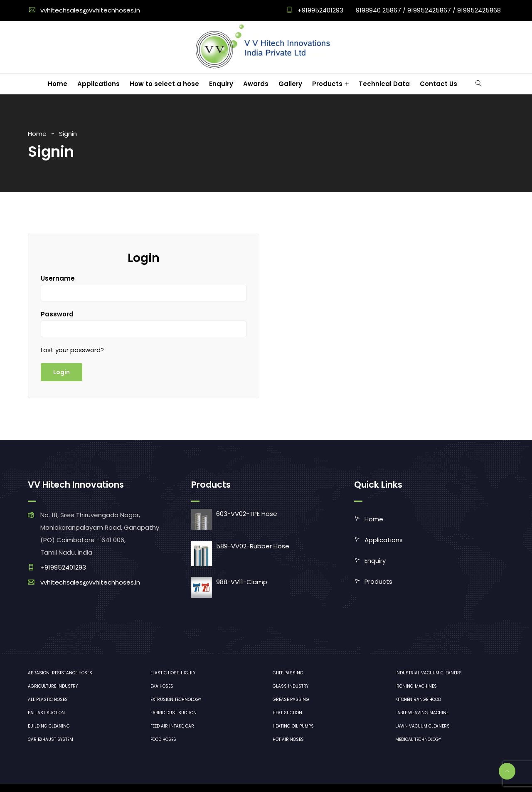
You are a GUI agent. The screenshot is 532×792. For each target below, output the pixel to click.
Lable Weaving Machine (422, 713)
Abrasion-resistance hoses (60, 673)
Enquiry (221, 84)
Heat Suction (287, 713)
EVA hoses (162, 686)
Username (58, 278)
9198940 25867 (378, 10)
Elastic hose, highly (173, 673)
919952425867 (429, 10)
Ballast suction (46, 713)
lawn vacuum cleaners (422, 726)
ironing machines (416, 686)
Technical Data (384, 84)
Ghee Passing (288, 673)
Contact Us (438, 84)
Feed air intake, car (172, 726)
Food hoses (163, 739)
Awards (256, 84)
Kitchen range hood (418, 699)
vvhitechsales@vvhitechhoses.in (90, 10)
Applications (99, 84)
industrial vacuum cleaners (429, 673)
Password (57, 314)
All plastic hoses (48, 699)
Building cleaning (49, 726)
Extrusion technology (176, 699)
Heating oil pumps (293, 726)
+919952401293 (320, 10)
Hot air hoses (288, 739)
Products (327, 84)
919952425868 (479, 10)
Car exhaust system (50, 739)
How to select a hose (164, 84)
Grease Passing (291, 699)
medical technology (418, 739)
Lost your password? (72, 350)
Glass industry (291, 686)
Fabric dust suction (174, 713)
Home (58, 84)
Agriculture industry (53, 686)
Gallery (290, 84)
